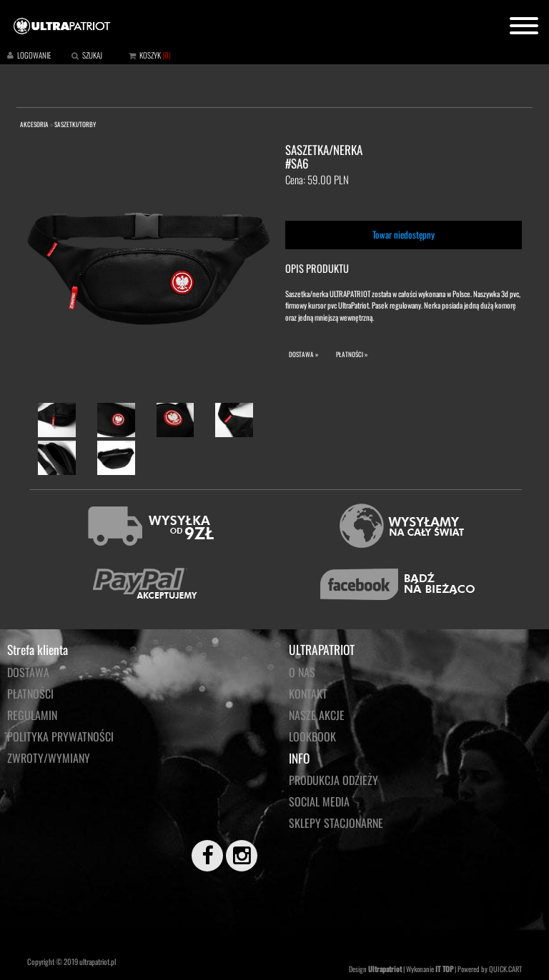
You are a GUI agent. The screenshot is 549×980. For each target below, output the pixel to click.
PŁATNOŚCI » (352, 354)
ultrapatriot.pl (98, 961)
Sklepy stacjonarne (336, 823)
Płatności (30, 694)
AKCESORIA (34, 124)
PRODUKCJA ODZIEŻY (333, 780)
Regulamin (32, 715)
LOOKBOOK (312, 736)
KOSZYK (150, 55)
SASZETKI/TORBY (75, 124)
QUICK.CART (505, 969)
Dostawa (28, 672)
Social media (319, 801)
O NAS (302, 672)
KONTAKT (308, 694)
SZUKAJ (92, 55)
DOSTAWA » (303, 354)
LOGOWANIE (34, 55)
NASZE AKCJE (317, 715)
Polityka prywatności (60, 736)
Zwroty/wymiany (49, 758)
